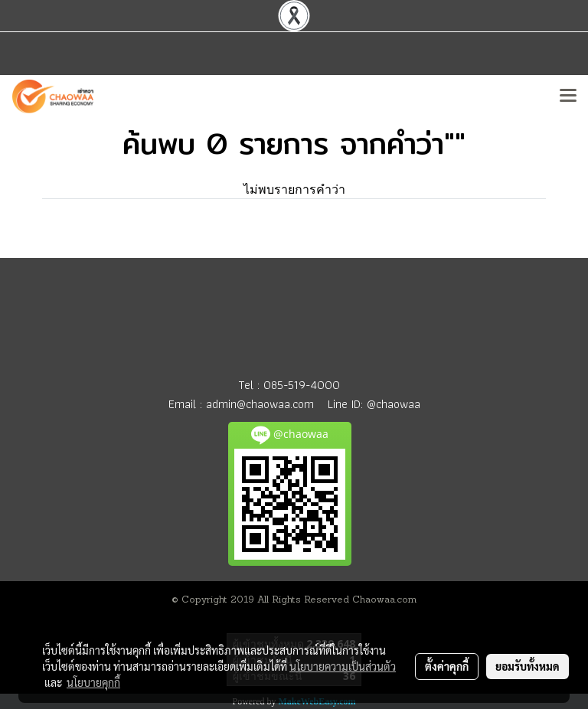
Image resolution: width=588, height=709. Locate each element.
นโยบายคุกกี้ (93, 682)
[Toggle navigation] (568, 96)
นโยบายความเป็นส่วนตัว (343, 666)
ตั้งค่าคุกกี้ (447, 666)
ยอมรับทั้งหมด (528, 666)
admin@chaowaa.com (260, 404)
